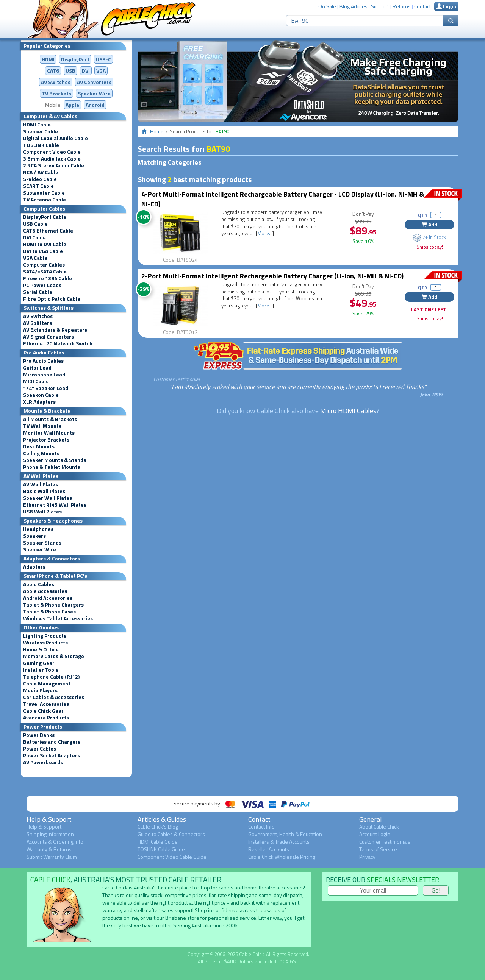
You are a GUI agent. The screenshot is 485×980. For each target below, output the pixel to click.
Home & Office (41, 649)
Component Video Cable (52, 152)
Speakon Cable (41, 395)
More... (265, 233)
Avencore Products (46, 718)
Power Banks (39, 735)
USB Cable (35, 224)
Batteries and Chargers (52, 742)
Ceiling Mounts (41, 453)
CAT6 (53, 71)
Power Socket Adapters (52, 755)
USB (70, 71)
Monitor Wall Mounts (49, 433)
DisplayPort (75, 59)
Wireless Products (45, 643)
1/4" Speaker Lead (46, 388)
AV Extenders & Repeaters (55, 330)
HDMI (48, 59)
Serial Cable (38, 292)
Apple (72, 105)
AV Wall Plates (41, 484)
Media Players (40, 690)
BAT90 (218, 149)
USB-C (103, 59)
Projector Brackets (46, 440)
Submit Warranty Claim (52, 857)
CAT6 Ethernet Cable (48, 231)
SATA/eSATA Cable (45, 272)
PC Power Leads (42, 285)
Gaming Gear (39, 663)
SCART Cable (38, 186)
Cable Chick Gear (43, 711)
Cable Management (47, 684)
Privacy (367, 857)
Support (380, 6)
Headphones (38, 529)
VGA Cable (35, 258)
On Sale (327, 6)
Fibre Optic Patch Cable (52, 299)
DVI (86, 71)
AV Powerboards (43, 762)
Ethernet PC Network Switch (58, 343)
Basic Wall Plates (44, 491)
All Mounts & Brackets (50, 419)
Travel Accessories (46, 704)
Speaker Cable (41, 131)
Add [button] (429, 224)
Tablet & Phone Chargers (53, 605)
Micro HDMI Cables (348, 411)
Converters (94, 82)
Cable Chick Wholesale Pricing (282, 857)
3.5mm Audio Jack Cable (52, 159)
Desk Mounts (39, 446)
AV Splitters (38, 323)
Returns (402, 6)
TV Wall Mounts (42, 426)
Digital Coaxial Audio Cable (56, 138)
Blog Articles (354, 6)
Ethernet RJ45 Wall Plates (55, 505)
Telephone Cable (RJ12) (51, 677)
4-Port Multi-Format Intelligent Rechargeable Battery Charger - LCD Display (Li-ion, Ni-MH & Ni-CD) (283, 199)
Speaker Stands (42, 543)
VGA (101, 71)
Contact (422, 6)
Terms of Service (378, 849)
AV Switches (56, 82)
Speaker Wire (94, 93)
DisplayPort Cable (45, 217)
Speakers (34, 536)
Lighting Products (45, 636)
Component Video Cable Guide (172, 857)
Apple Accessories (45, 591)
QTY (423, 215)
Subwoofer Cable (44, 193)
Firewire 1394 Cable (48, 278)
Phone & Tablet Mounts (52, 467)
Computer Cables (44, 265)
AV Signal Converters (48, 337)
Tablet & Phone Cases (49, 612)
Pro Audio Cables (43, 361)
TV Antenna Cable (45, 200)
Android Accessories (48, 598)
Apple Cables (39, 584)
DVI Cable (34, 237)
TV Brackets (56, 93)
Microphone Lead (44, 375)
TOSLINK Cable (41, 145)
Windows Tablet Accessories (58, 618)
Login (446, 6)
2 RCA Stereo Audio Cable (54, 165)
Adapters (34, 567)
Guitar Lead (37, 368)
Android (95, 105)
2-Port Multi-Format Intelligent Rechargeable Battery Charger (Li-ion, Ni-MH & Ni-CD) (272, 276)
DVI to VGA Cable (43, 251)
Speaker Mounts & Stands (55, 460)
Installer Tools (41, 670)
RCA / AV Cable (41, 172)
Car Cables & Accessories (54, 697)
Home (157, 131)
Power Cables (40, 749)
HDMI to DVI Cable (45, 244)
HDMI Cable (37, 125)
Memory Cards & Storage (54, 656)
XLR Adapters (39, 402)
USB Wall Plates (42, 512)
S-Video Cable (40, 179)
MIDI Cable (36, 381)
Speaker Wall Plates (48, 498)
